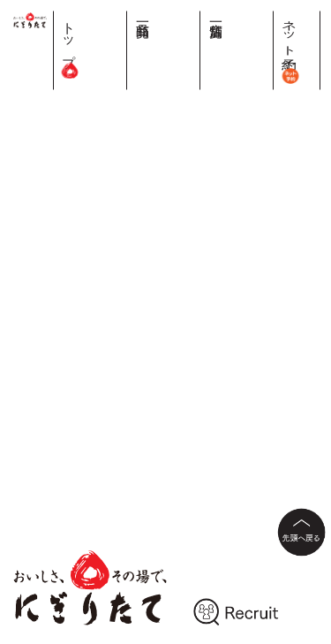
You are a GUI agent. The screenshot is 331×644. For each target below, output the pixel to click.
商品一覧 (236, 15)
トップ (203, 44)
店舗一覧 (270, 15)
